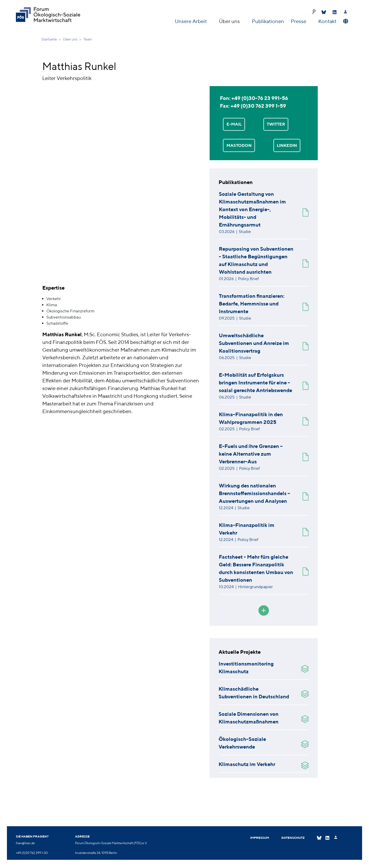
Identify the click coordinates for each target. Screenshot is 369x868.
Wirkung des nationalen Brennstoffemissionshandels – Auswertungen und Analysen (254, 493)
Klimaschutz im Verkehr (247, 764)
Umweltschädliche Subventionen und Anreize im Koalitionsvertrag (254, 343)
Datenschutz (293, 838)
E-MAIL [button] (234, 124)
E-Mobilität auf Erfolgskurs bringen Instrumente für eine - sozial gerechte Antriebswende (255, 382)
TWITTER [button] (276, 124)
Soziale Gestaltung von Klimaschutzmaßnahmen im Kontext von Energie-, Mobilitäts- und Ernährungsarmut (252, 209)
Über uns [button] (230, 21)
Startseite (49, 39)
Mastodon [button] (239, 145)
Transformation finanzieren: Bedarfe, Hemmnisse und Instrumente (252, 304)
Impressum (260, 838)
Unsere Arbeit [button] (191, 21)
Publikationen (268, 21)
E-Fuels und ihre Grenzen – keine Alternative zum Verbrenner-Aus (251, 454)
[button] (345, 21)
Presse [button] (299, 21)
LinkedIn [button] (287, 145)
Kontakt (327, 21)
